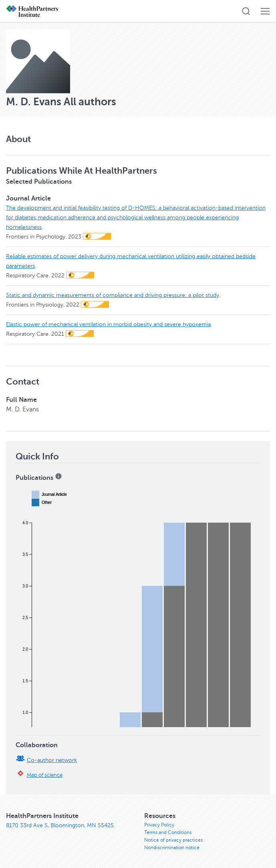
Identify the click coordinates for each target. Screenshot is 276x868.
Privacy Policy (159, 825)
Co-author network (52, 760)
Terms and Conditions (168, 832)
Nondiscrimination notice (172, 848)
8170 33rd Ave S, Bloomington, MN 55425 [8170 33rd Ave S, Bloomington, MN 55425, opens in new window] (60, 825)
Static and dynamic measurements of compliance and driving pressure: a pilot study (113, 295)
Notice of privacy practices (173, 840)
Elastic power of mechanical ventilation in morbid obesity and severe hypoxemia (108, 324)
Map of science (45, 775)
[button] (246, 11)
